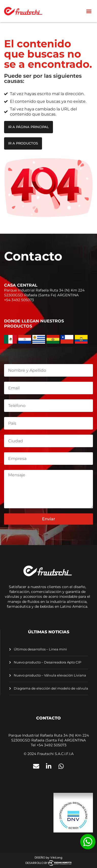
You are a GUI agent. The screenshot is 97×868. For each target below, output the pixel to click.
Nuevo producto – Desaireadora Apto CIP (47, 662)
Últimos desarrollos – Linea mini (40, 649)
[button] (89, 11)
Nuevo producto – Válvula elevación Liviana (50, 675)
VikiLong (56, 858)
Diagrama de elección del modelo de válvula (51, 688)
